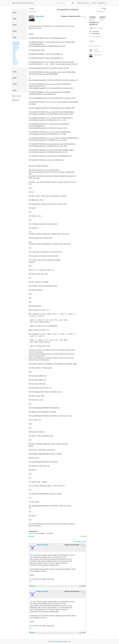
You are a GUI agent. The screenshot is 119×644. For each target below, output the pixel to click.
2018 (15, 90)
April (14, 58)
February (16, 62)
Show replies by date (80, 541)
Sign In (95, 3)
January (15, 64)
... (31, 581)
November (16, 44)
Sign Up (103, 3)
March (15, 60)
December (16, 42)
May (14, 56)
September (16, 48)
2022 (15, 37)
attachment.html (34, 533)
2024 (15, 25)
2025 (15, 19)
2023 (15, 31)
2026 (15, 13)
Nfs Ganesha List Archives (23, 3)
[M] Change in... (34, 12)
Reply (31, 536)
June (14, 54)
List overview (16, 96)
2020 (15, 78)
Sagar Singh (40, 16)
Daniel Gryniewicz (42, 545)
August (15, 50)
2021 (15, 72)
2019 (15, 84)
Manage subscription (97, 28)
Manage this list (83, 3)
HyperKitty (59, 641)
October (15, 46)
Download (16, 100)
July (14, 52)
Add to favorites (95, 37)
